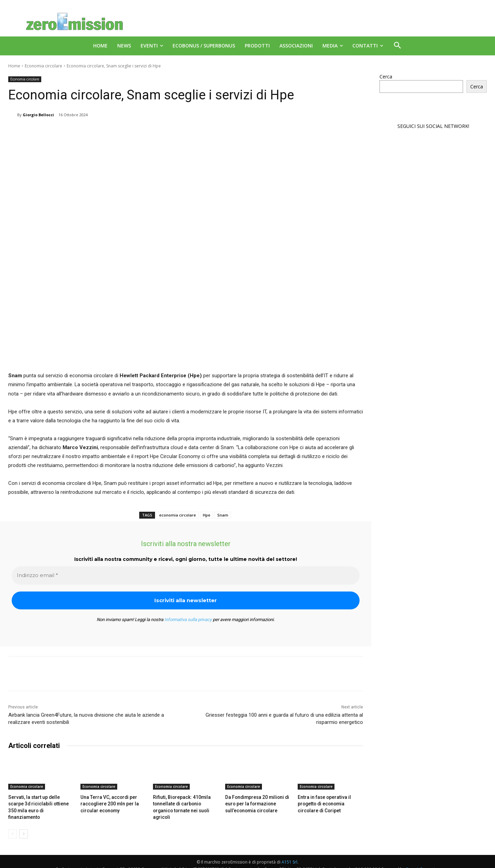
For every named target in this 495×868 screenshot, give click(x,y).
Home (14, 66)
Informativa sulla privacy (188, 620)
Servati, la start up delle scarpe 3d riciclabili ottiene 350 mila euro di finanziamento (40, 803)
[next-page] (24, 826)
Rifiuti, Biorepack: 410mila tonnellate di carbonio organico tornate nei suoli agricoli (185, 803)
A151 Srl (289, 854)
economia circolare (178, 515)
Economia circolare (43, 66)
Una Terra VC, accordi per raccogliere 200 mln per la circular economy (107, 803)
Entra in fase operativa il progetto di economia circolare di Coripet (330, 803)
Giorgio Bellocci (38, 115)
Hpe (207, 515)
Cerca (386, 77)
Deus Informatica (423, 862)
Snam (223, 515)
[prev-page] (13, 826)
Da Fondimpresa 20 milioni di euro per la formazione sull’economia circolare (254, 803)
